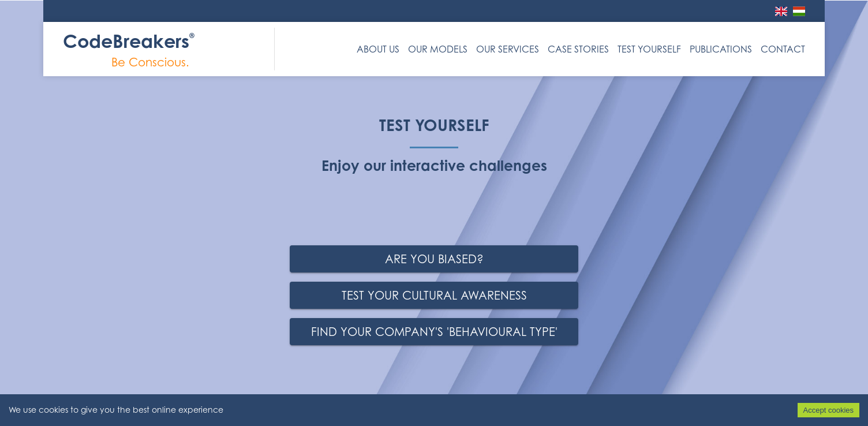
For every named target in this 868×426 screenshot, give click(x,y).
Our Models (438, 49)
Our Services (508, 49)
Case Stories (578, 49)
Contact (783, 49)
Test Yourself (649, 49)
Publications (721, 49)
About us (378, 49)
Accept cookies (828, 410)
